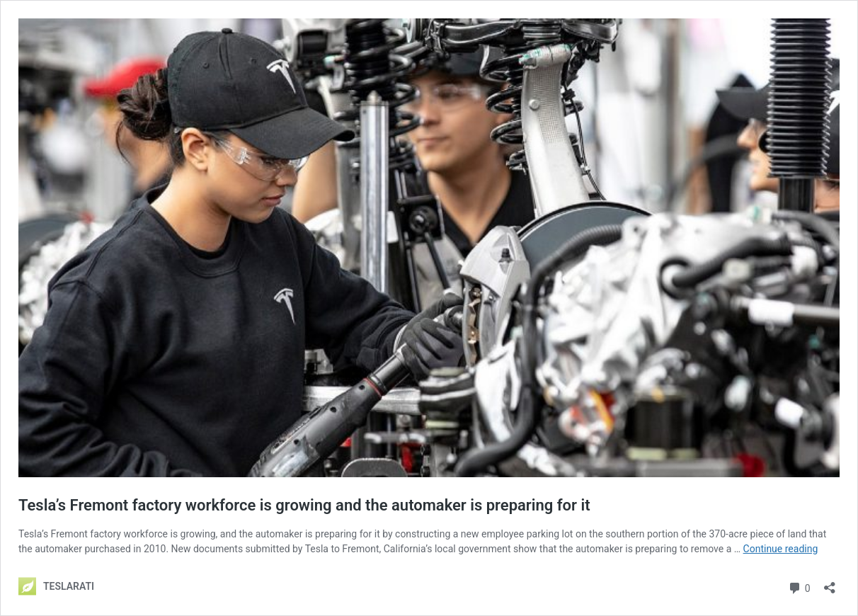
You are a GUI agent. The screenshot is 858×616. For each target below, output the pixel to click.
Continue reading (781, 549)
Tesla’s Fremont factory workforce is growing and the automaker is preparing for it (304, 505)
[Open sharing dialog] (830, 583)
